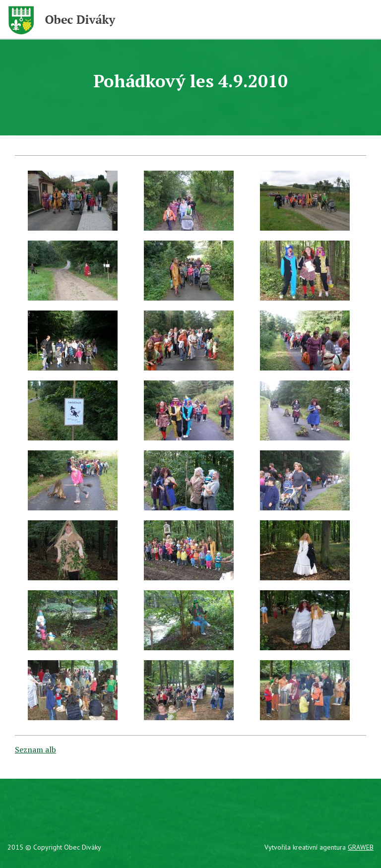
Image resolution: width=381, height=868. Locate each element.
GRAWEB (361, 847)
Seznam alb (35, 749)
